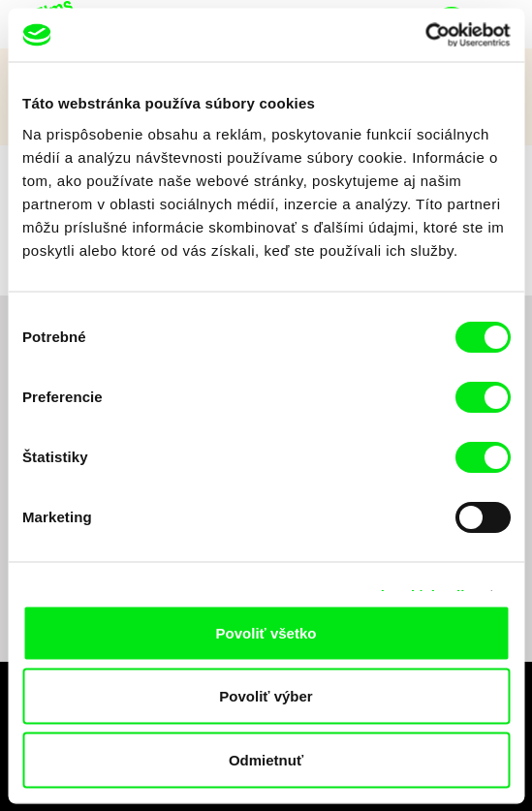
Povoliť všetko (266, 632)
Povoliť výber (266, 696)
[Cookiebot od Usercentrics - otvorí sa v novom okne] (425, 35)
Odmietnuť (266, 759)
